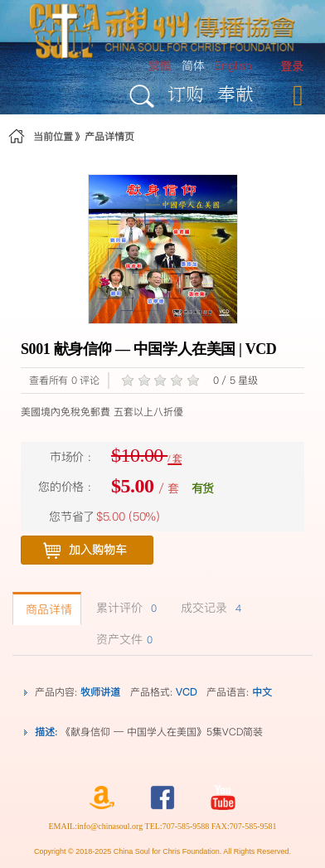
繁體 (160, 65)
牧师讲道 (100, 692)
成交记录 (209, 608)
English (233, 65)
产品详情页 (109, 136)
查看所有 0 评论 (64, 380)
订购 (186, 93)
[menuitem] (292, 67)
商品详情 (47, 609)
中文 (262, 692)
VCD (186, 692)
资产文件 (122, 639)
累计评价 (124, 608)
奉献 (235, 93)
